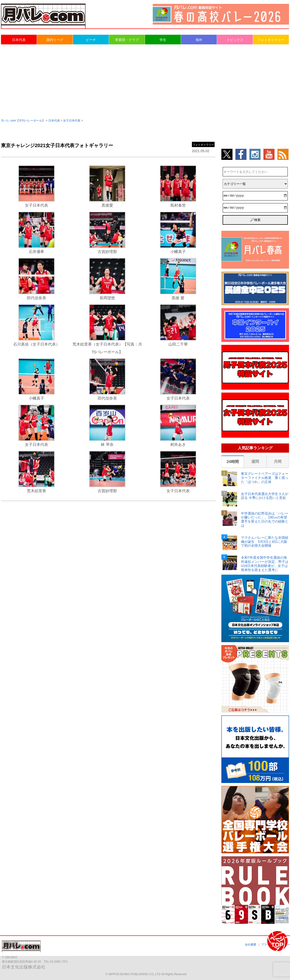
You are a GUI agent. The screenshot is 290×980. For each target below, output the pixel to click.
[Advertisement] (145, 81)
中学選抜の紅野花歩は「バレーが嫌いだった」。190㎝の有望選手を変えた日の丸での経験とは (265, 519)
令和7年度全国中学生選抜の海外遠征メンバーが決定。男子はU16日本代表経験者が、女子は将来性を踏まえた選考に (265, 564)
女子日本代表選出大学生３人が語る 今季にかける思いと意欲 (265, 496)
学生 (163, 40)
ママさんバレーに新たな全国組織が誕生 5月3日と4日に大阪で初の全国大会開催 (265, 542)
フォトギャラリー (271, 40)
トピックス (235, 40)
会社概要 (251, 945)
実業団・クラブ (127, 40)
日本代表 (19, 40)
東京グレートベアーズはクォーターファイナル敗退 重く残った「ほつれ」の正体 (265, 478)
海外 (199, 40)
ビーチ (91, 40)
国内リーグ (55, 40)
